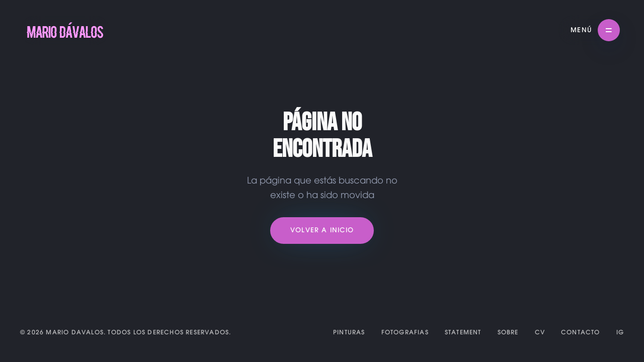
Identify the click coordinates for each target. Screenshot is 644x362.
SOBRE (508, 332)
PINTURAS (349, 332)
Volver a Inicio (322, 231)
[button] (595, 30)
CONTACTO (581, 332)
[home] (65, 30)
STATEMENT (463, 332)
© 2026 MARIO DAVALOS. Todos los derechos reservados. (126, 332)
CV (540, 332)
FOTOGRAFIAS (405, 332)
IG (620, 332)
